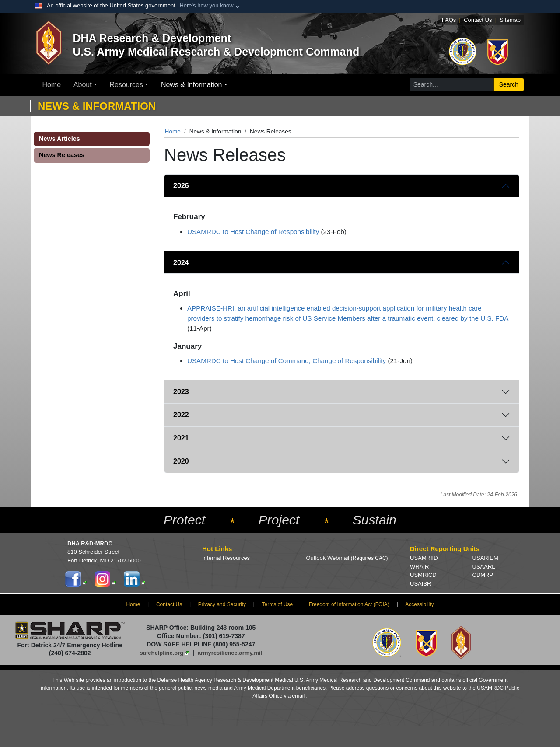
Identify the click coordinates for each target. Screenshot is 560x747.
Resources (126, 85)
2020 (181, 461)
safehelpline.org (162, 653)
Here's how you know (206, 5)
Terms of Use (278, 604)
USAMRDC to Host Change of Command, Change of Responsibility (287, 361)
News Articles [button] (59, 139)
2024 (181, 263)
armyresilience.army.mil (230, 653)
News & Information (192, 85)
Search (509, 84)
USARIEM (485, 558)
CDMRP (483, 575)
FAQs (449, 20)
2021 (181, 438)
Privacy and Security (222, 604)
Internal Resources (226, 558)
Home (51, 85)
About (83, 85)
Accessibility (419, 604)
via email (294, 696)
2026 (181, 186)
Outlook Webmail (347, 558)
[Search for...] (452, 85)
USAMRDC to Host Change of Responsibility (253, 232)
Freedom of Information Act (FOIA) (349, 604)
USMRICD (423, 575)
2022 (181, 415)
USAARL (484, 567)
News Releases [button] (62, 155)
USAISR (420, 584)
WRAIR (419, 567)
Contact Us (478, 20)
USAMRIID (424, 558)
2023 (181, 392)
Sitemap (510, 20)
